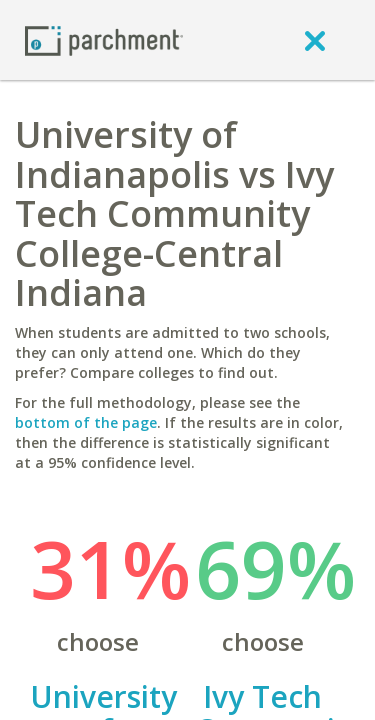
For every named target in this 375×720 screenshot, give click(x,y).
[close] (315, 40)
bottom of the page (86, 422)
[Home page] (104, 39)
